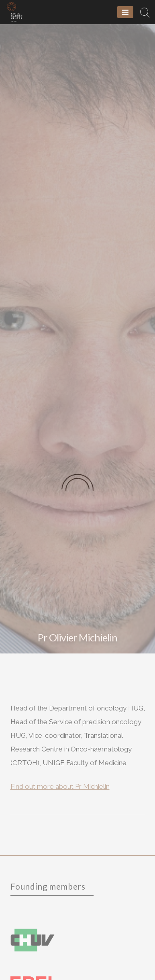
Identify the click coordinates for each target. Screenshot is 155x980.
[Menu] (125, 12)
